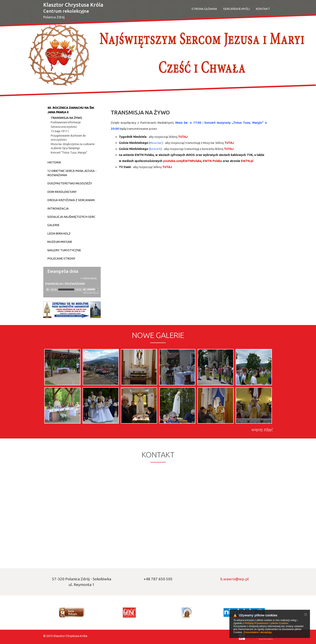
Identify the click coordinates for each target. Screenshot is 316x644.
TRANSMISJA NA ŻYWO (66, 118)
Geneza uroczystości (64, 127)
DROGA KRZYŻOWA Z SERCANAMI (71, 200)
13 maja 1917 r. (60, 131)
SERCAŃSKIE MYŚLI (236, 9)
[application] (72, 290)
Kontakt (263, 9)
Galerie (53, 225)
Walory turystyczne (64, 250)
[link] (182, 161)
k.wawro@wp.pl (235, 579)
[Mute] (85, 290)
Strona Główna (204, 9)
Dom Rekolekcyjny (62, 192)
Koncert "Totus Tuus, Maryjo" (69, 153)
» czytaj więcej (89, 278)
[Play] (48, 290)
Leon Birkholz (59, 233)
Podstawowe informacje (66, 122)
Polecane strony (61, 258)
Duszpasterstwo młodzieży (70, 183)
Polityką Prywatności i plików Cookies (266, 623)
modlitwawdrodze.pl (91, 293)
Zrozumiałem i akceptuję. (258, 632)
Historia (54, 162)
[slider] (66, 290)
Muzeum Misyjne (60, 242)
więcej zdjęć (262, 430)
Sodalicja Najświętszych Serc (71, 217)
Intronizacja (58, 208)
